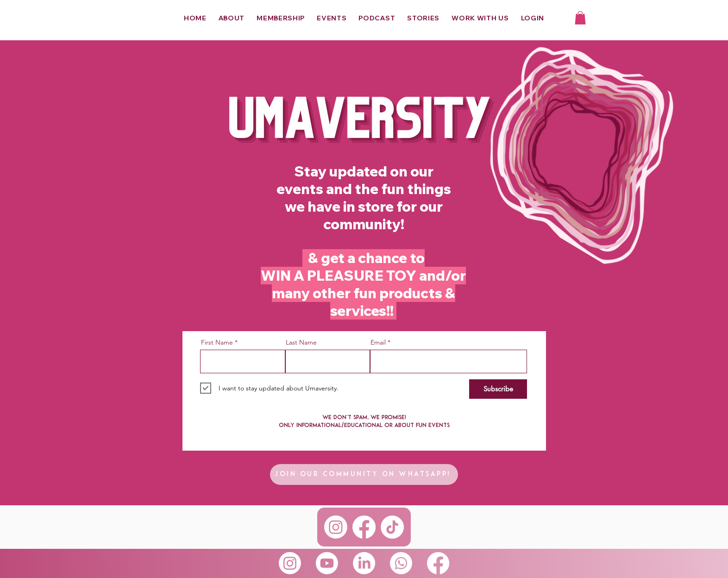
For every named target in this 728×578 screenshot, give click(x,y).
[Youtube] (327, 563)
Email (378, 342)
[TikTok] (392, 527)
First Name (217, 342)
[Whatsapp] (401, 563)
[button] (580, 18)
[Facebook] (364, 527)
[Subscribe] (498, 389)
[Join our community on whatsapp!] (364, 474)
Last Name (301, 342)
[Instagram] (336, 527)
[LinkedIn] (364, 563)
